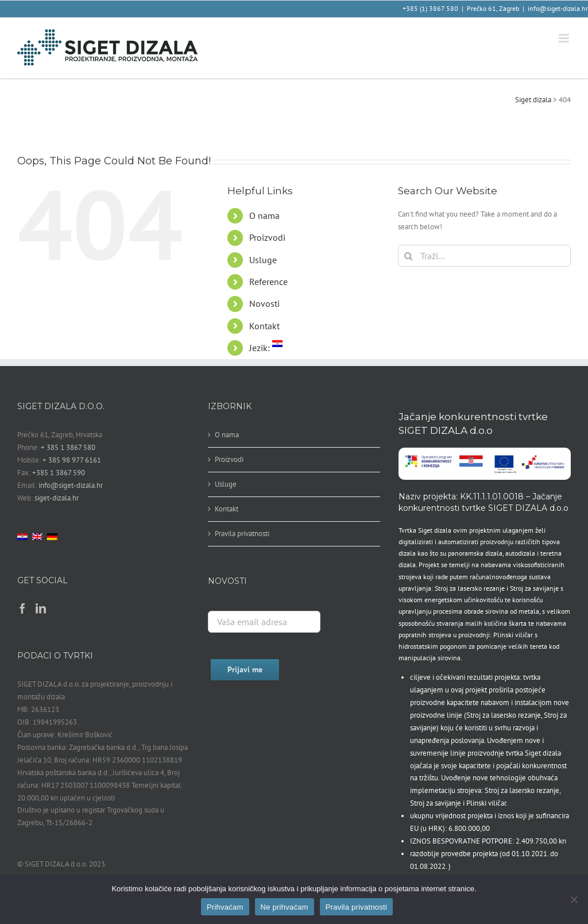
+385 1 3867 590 (59, 473)
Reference (268, 282)
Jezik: (266, 348)
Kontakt (264, 326)
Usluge (263, 260)
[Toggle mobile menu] (565, 38)
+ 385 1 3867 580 (68, 447)
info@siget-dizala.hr (558, 8)
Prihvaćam (225, 907)
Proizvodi (267, 237)
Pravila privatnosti (242, 534)
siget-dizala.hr (57, 498)
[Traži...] (484, 256)
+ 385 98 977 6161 (72, 460)
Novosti (264, 303)
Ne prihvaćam (285, 907)
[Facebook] (22, 608)
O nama (264, 215)
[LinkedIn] (41, 608)
